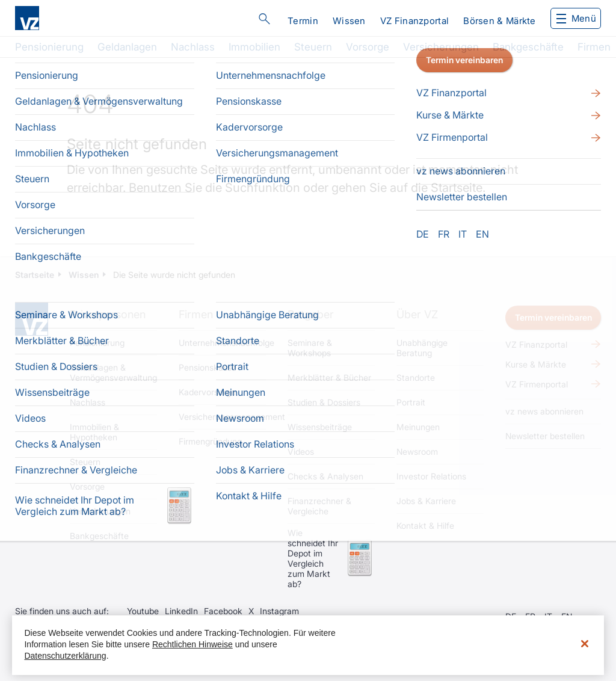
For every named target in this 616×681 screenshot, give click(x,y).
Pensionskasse (208, 367)
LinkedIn (181, 611)
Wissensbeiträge (320, 427)
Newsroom (417, 451)
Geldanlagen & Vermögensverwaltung (113, 372)
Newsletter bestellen (545, 436)
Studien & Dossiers (324, 402)
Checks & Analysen (325, 476)
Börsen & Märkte (500, 21)
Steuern (313, 47)
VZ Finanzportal (415, 21)
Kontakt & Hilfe (425, 525)
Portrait (411, 402)
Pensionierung (49, 47)
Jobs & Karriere (426, 501)
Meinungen (418, 427)
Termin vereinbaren (553, 317)
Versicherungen (441, 47)
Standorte (416, 377)
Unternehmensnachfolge (222, 343)
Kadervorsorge (207, 392)
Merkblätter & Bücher (329, 377)
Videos (301, 451)
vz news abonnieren (544, 411)
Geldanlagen (127, 47)
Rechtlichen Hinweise (192, 644)
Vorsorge (368, 47)
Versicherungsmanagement (222, 417)
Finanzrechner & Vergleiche (319, 506)
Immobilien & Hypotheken (94, 432)
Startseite (457, 188)
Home (32, 319)
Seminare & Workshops (310, 348)
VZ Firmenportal (537, 384)
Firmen (594, 47)
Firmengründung (210, 441)
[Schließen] (585, 644)
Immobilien (254, 47)
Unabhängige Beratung (422, 348)
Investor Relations (431, 476)
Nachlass (193, 47)
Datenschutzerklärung (65, 656)
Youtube (143, 611)
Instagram (279, 611)
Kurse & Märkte (536, 364)
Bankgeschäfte (528, 47)
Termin (303, 21)
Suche (264, 19)
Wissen (349, 21)
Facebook (223, 611)
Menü (576, 18)
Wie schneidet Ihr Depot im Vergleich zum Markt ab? (313, 558)
